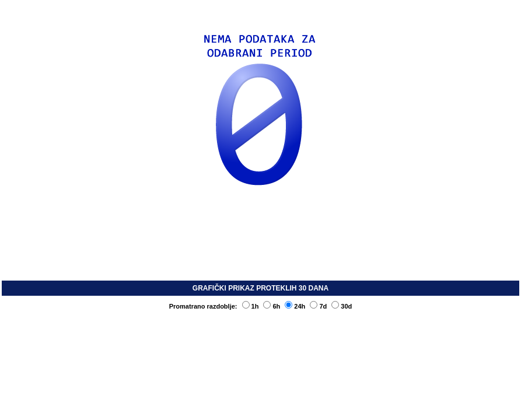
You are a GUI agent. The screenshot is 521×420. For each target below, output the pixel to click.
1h (251, 306)
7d (318, 306)
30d (342, 306)
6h (272, 306)
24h (295, 306)
